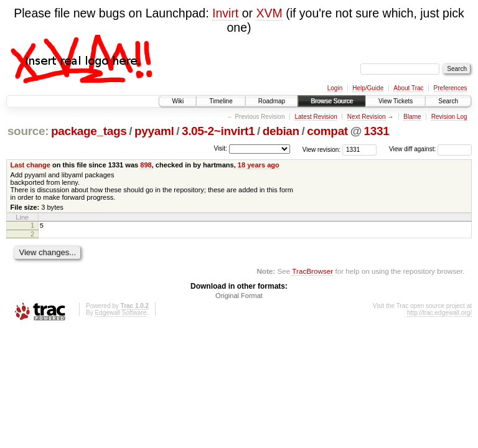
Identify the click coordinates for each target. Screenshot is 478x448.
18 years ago (259, 165)
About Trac (408, 88)
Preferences (451, 88)
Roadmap (272, 101)
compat (327, 131)
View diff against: (430, 149)
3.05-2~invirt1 (218, 131)
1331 (377, 131)
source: (28, 131)
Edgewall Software (120, 315)
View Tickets (396, 101)
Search (448, 101)
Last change (30, 165)
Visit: (220, 148)
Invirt (225, 13)
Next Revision (367, 117)
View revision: (322, 149)
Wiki (178, 101)
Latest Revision (316, 117)
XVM (269, 13)
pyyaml (154, 131)
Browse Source (332, 101)
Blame (412, 117)
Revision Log (449, 117)
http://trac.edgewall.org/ (439, 315)
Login (335, 88)
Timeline (221, 101)
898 (146, 165)
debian (281, 131)
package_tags (89, 131)
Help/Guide (368, 88)
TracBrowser (312, 273)
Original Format (239, 297)
